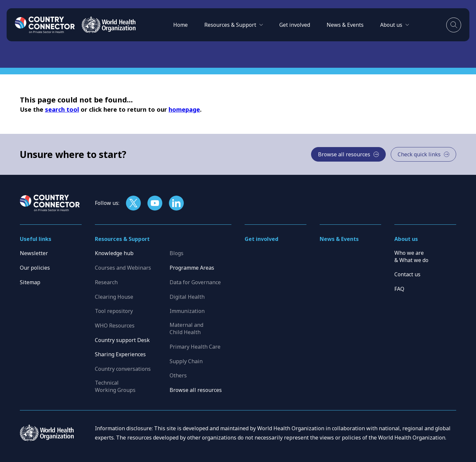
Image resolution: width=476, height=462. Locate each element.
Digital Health (187, 297)
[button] (234, 25)
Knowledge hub (114, 253)
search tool (62, 109)
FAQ (399, 289)
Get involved (295, 25)
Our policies (35, 268)
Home (180, 25)
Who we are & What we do (411, 256)
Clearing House (114, 297)
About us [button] (406, 239)
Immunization (187, 311)
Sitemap (30, 282)
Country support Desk (122, 340)
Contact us (407, 274)
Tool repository (114, 311)
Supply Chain (186, 361)
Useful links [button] (36, 239)
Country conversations (123, 369)
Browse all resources (196, 390)
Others (178, 375)
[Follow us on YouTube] (155, 203)
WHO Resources (115, 326)
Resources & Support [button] (122, 239)
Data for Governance (195, 282)
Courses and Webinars (123, 268)
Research (106, 282)
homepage (184, 109)
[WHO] (109, 25)
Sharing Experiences (120, 354)
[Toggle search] (454, 25)
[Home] (45, 25)
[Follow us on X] (133, 203)
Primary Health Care (195, 347)
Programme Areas (192, 268)
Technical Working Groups (115, 386)
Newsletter (34, 253)
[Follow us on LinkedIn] (176, 203)
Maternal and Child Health (186, 328)
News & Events (345, 25)
